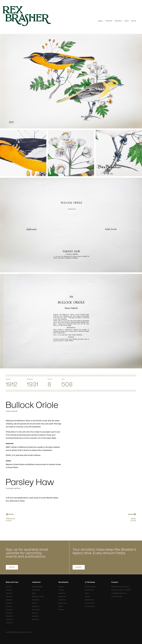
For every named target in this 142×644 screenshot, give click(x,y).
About (127, 21)
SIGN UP (12, 567)
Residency (118, 21)
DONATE (79, 567)
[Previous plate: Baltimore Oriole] (10, 516)
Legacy (100, 21)
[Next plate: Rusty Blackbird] (132, 516)
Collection (109, 21)
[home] (30, 16)
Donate (134, 21)
